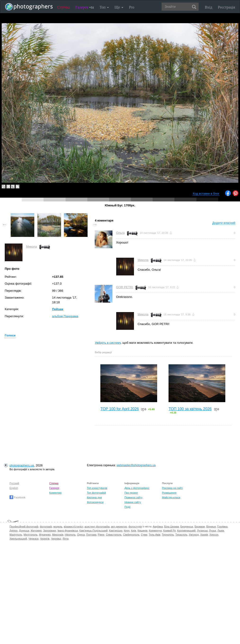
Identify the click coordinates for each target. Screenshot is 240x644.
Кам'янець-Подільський (93, 531)
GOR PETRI (124, 287)
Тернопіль (168, 535)
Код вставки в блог (206, 194)
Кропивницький (186, 531)
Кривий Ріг (169, 531)
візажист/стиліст (73, 527)
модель (58, 527)
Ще (119, 7)
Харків (204, 535)
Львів (221, 531)
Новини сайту (133, 502)
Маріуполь (16, 535)
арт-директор (119, 527)
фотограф (46, 527)
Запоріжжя (49, 531)
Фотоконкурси (95, 502)
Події (128, 507)
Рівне (101, 535)
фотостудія (135, 527)
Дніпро (13, 531)
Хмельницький (18, 539)
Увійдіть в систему (108, 343)
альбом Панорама (65, 316)
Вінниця (211, 527)
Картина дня (94, 497)
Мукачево (45, 535)
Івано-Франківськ (68, 531)
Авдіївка (158, 527)
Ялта (65, 539)
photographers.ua (22, 465)
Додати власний (224, 223)
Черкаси (33, 539)
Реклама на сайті (172, 488)
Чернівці (56, 539)
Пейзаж (58, 309)
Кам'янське (116, 531)
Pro (132, 7)
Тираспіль (181, 535)
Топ (104, 7)
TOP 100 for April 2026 (120, 409)
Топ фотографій (96, 493)
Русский (14, 483)
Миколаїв (58, 535)
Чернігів (45, 539)
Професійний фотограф (24, 527)
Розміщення (169, 493)
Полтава (91, 535)
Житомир (36, 531)
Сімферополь (131, 535)
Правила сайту (133, 497)
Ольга (120, 233)
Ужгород (194, 535)
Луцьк (213, 531)
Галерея (85, 7)
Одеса (81, 535)
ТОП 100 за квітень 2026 (190, 409)
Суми (144, 535)
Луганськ (202, 531)
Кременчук (155, 531)
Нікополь (70, 535)
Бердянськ (187, 527)
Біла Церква (172, 527)
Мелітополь (31, 535)
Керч (127, 531)
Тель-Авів (154, 535)
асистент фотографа (97, 527)
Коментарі (55, 493)
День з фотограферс (137, 488)
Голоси (10, 335)
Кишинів (142, 531)
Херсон (214, 535)
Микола (31, 246)
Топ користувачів (97, 488)
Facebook (17, 497)
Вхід (209, 7)
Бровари (200, 527)
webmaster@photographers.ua (136, 465)
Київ (133, 531)
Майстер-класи (171, 497)
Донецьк (24, 531)
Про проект (131, 493)
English (14, 488)
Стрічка (64, 7)
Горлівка (222, 527)
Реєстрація (227, 7)
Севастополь (114, 535)
